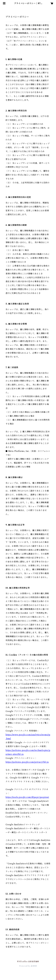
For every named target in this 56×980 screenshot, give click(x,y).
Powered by (28, 966)
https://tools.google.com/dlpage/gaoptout (27, 797)
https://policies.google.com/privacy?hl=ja (27, 762)
